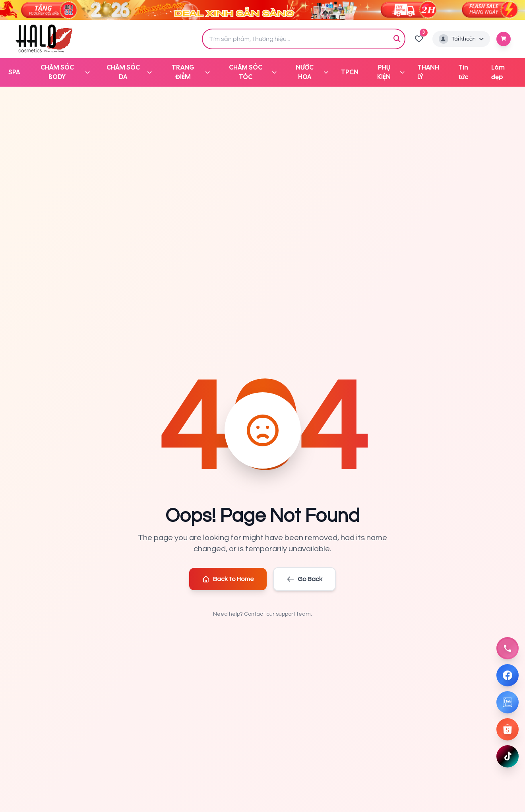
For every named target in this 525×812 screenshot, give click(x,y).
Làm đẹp (498, 72)
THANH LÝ (428, 72)
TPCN (350, 72)
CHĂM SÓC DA (129, 72)
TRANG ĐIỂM (191, 72)
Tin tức (463, 72)
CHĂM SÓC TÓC (253, 72)
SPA (14, 72)
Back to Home (228, 579)
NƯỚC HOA (312, 72)
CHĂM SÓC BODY (65, 72)
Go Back (304, 579)
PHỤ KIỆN (391, 72)
